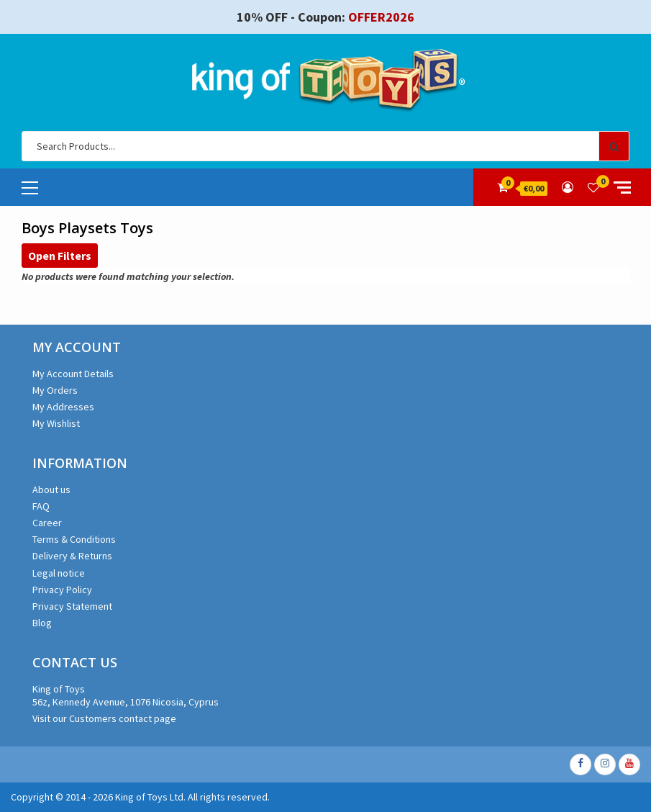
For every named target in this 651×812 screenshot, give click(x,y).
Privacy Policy (62, 590)
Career (47, 523)
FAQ (41, 506)
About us (51, 490)
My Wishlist (56, 423)
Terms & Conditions (74, 539)
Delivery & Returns (72, 556)
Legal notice (59, 573)
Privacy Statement (72, 606)
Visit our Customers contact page (104, 718)
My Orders (55, 390)
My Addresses (63, 407)
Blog (42, 623)
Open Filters (60, 256)
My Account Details (73, 374)
